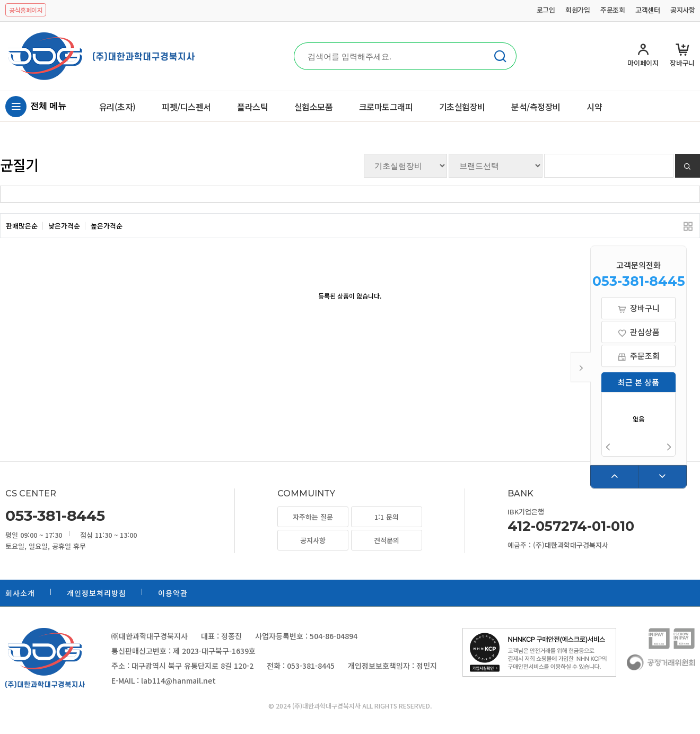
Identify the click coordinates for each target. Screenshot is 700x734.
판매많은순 (22, 226)
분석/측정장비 (536, 107)
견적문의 (387, 540)
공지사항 (682, 10)
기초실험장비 (462, 107)
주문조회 (612, 10)
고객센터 (647, 10)
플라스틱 (252, 107)
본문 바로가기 (0, 0)
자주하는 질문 (313, 517)
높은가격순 (107, 226)
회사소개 (20, 593)
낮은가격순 (64, 226)
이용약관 (173, 593)
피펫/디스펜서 (186, 107)
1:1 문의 (387, 517)
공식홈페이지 (26, 10)
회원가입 (577, 10)
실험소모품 (314, 107)
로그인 (546, 10)
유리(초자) (117, 107)
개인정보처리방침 (97, 593)
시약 (594, 107)
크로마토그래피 (386, 107)
